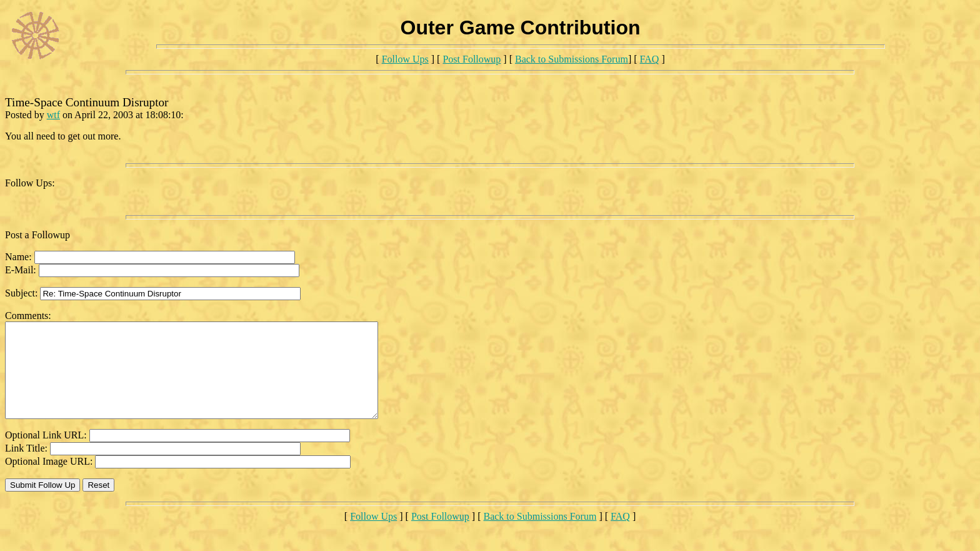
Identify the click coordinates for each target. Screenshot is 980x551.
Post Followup (472, 59)
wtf (53, 115)
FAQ (650, 59)
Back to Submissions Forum (572, 59)
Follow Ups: (30, 183)
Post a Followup (37, 235)
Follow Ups (405, 59)
